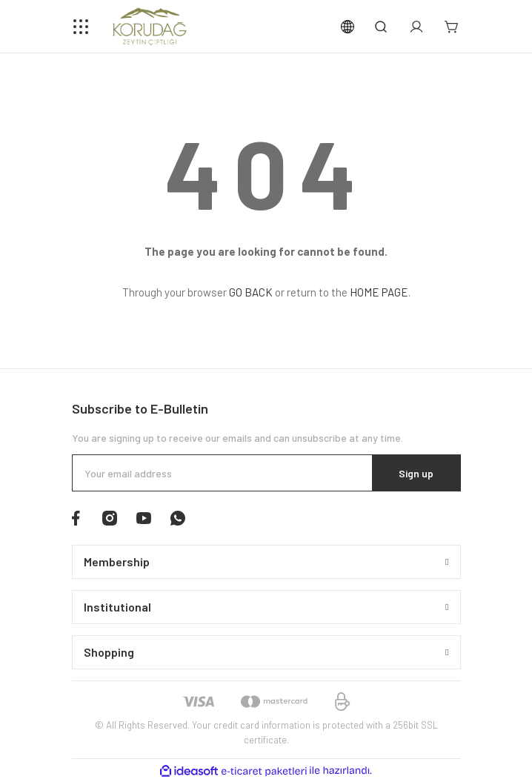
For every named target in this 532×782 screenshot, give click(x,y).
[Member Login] (416, 27)
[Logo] (150, 27)
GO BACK (251, 292)
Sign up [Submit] (416, 473)
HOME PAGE (379, 292)
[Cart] (452, 27)
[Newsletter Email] (266, 473)
